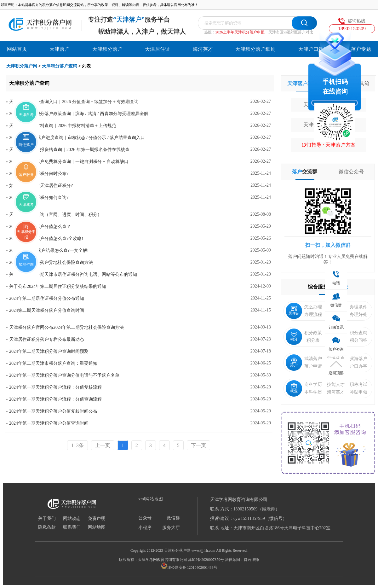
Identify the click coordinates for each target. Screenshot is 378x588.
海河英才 (203, 49)
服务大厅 (171, 528)
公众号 (145, 518)
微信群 (173, 518)
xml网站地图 (151, 499)
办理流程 (313, 314)
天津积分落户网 (22, 66)
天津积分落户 (107, 49)
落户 (294, 362)
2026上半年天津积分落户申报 (240, 32)
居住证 (294, 311)
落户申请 (313, 366)
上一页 (103, 445)
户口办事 (358, 366)
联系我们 (72, 527)
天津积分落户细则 (255, 49)
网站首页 (17, 49)
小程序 (145, 528)
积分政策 (313, 333)
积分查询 (358, 333)
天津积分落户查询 (60, 66)
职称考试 (358, 384)
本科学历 (313, 392)
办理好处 (358, 314)
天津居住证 (157, 49)
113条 (77, 445)
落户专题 (361, 49)
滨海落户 (358, 359)
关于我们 (47, 519)
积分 (294, 337)
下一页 (198, 445)
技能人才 (336, 384)
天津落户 (60, 49)
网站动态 (72, 519)
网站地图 (97, 527)
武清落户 (313, 359)
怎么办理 (313, 307)
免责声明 (97, 519)
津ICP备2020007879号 (206, 560)
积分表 (313, 340)
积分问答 (358, 340)
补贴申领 (358, 392)
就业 (294, 388)
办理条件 (358, 307)
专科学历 (313, 384)
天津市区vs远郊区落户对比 (291, 32)
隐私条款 (47, 527)
